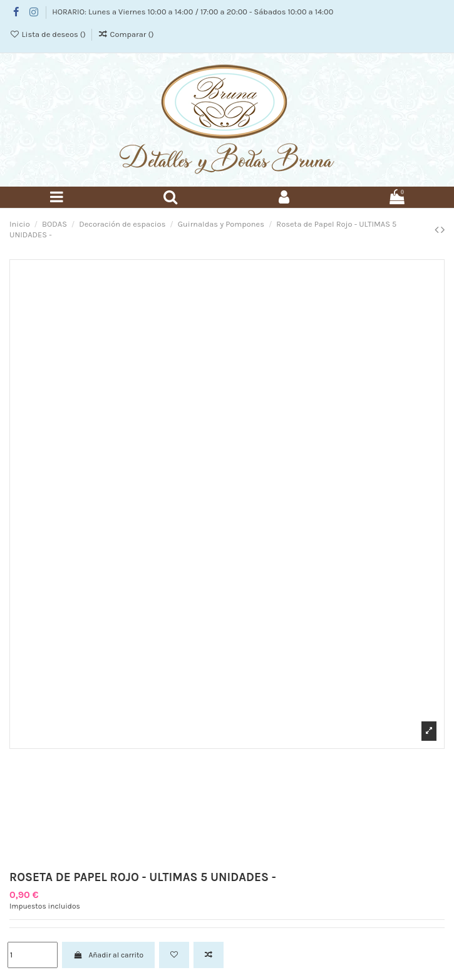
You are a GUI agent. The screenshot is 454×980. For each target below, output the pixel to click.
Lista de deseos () (49, 34)
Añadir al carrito (108, 955)
